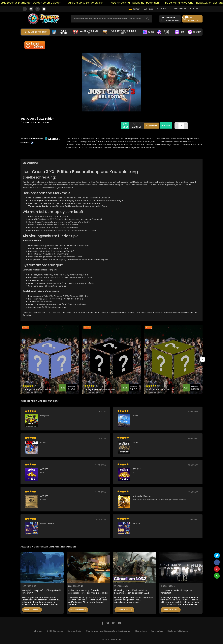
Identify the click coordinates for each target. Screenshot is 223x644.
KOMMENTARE (181, 9)
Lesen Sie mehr (32, 610)
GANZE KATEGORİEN (36, 32)
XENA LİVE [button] (163, 32)
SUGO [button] (148, 32)
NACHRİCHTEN (164, 9)
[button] (192, 19)
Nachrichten (141, 631)
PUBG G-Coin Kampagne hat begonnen (140, 3)
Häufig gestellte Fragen (178, 631)
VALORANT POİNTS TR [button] (86, 32)
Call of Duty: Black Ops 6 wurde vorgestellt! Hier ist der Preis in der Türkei (88, 592)
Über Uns (38, 631)
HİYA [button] (180, 32)
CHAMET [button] (194, 32)
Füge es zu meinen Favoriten (35, 122)
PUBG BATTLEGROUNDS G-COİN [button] (120, 32)
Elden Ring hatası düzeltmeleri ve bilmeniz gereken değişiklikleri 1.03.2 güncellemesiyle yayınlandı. (132, 592)
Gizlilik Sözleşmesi (55, 631)
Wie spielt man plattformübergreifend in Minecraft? (42, 592)
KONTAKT (195, 9)
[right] (203, 359)
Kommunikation (75, 631)
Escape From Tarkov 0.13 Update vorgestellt (176, 592)
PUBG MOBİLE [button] (60, 32)
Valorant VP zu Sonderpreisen (91, 3)
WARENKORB (151, 125)
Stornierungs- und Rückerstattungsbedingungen (109, 631)
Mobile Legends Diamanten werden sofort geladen (36, 3)
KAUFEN (166, 125)
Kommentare (157, 631)
